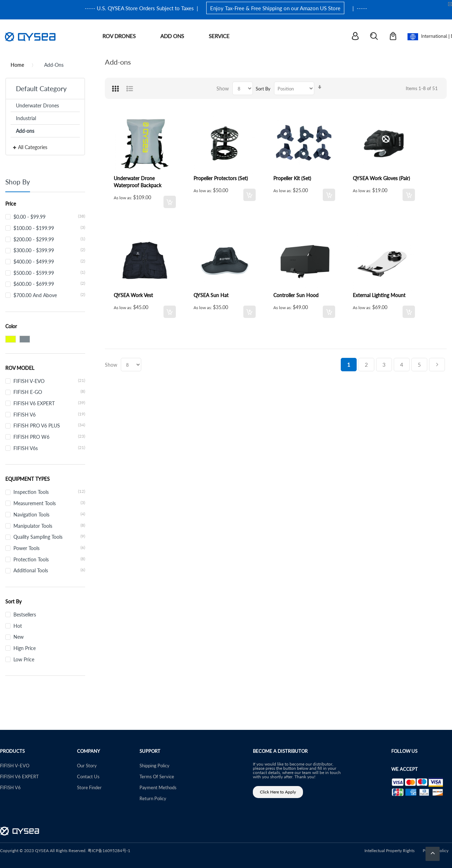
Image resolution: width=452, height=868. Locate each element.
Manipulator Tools (49, 526)
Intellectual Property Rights (389, 851)
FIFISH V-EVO (49, 381)
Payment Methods (158, 787)
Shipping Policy (154, 765)
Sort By (263, 88)
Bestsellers (25, 614)
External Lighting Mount (379, 295)
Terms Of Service (157, 776)
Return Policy (153, 798)
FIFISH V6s (49, 448)
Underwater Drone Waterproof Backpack (138, 182)
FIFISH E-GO (49, 392)
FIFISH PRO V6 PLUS (49, 425)
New (19, 637)
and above (49, 295)
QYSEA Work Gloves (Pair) (381, 178)
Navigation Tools (49, 514)
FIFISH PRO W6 (49, 437)
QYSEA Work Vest (133, 295)
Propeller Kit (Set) (292, 178)
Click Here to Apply (278, 792)
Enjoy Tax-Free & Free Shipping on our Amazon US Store (275, 8)
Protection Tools (49, 559)
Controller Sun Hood (296, 295)
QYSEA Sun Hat (211, 295)
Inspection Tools (49, 492)
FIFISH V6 (49, 414)
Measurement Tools (49, 503)
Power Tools (49, 548)
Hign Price (25, 648)
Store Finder (89, 787)
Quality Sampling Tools (49, 537)
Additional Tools (49, 570)
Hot (18, 626)
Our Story (87, 765)
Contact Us (88, 776)
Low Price (24, 659)
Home (17, 65)
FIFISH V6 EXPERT (49, 403)
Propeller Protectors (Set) (221, 178)
